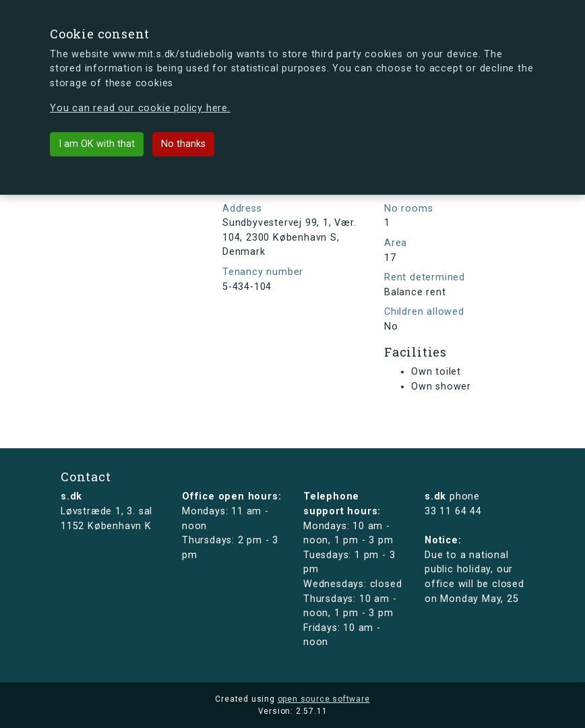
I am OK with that (97, 144)
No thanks (183, 144)
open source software (324, 699)
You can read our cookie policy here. (140, 108)
